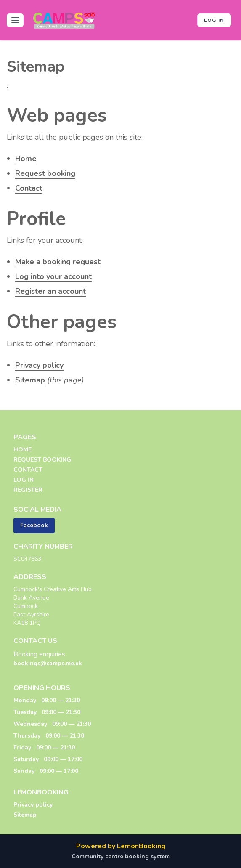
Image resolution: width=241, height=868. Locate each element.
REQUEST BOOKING (42, 460)
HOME (23, 450)
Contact (29, 188)
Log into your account (53, 276)
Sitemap (30, 380)
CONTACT (28, 470)
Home (26, 159)
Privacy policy (39, 365)
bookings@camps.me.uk (48, 663)
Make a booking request (58, 262)
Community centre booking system (121, 856)
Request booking (45, 173)
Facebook (34, 525)
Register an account (50, 291)
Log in (214, 20)
